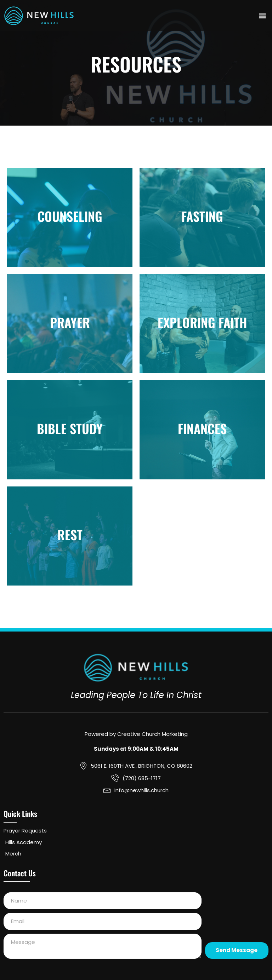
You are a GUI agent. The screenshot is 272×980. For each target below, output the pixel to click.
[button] (263, 16)
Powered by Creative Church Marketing (136, 734)
